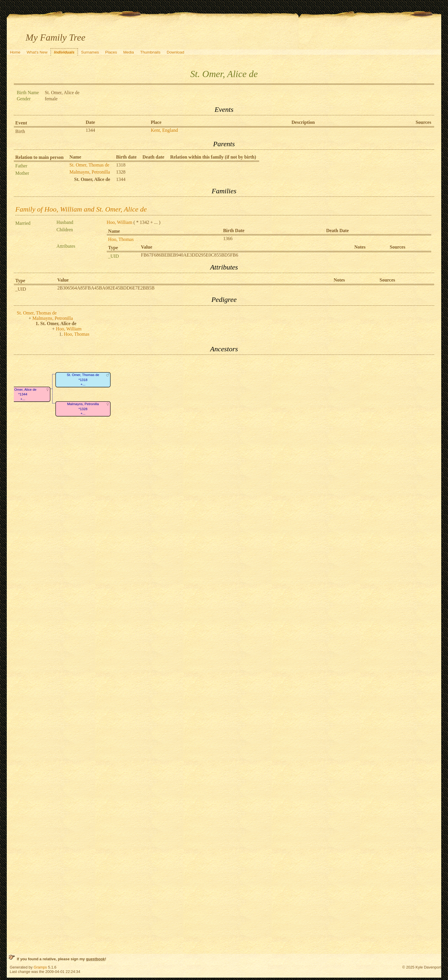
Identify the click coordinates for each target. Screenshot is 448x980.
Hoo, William (120, 222)
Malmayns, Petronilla (90, 172)
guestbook (95, 959)
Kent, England (164, 130)
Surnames (90, 52)
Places (111, 52)
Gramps (40, 967)
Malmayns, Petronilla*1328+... (83, 409)
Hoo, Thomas (121, 239)
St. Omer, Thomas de (89, 165)
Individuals (64, 52)
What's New (37, 52)
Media (129, 52)
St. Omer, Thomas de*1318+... (83, 380)
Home (15, 52)
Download (175, 52)
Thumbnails (150, 52)
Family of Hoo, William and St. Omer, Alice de (81, 209)
